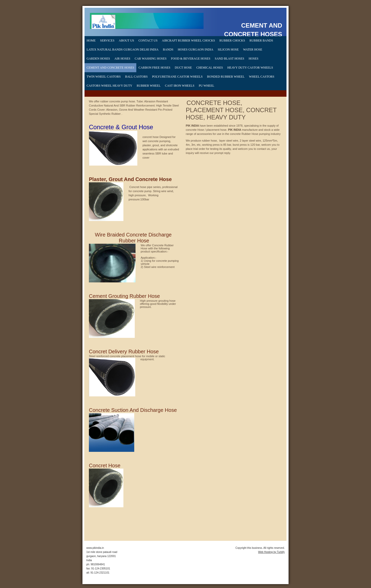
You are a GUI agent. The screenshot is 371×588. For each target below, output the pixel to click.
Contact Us (148, 40)
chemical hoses (210, 68)
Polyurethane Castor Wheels (177, 77)
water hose (253, 50)
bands (168, 50)
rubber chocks (232, 40)
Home (91, 40)
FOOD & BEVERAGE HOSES (191, 59)
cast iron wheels (180, 86)
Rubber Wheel (149, 86)
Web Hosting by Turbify (271, 552)
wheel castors (262, 77)
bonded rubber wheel (226, 77)
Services (107, 40)
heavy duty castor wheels (250, 68)
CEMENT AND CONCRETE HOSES (110, 68)
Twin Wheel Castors (104, 77)
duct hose (183, 68)
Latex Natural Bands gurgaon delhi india (123, 50)
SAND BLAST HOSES (230, 59)
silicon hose (228, 50)
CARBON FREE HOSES (154, 68)
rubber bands (261, 40)
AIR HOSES (122, 59)
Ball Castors (136, 77)
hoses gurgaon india (196, 50)
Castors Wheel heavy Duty (109, 86)
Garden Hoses (98, 59)
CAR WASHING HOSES (151, 59)
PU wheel (206, 86)
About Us (126, 40)
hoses (254, 59)
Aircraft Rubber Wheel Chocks (188, 40)
